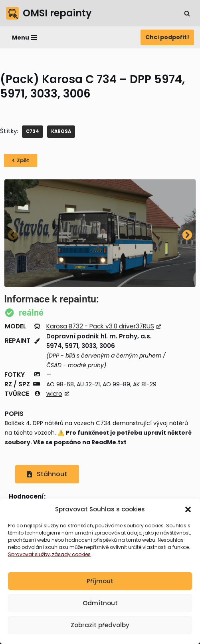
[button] (188, 509)
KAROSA (61, 131)
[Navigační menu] (25, 38)
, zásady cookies (70, 554)
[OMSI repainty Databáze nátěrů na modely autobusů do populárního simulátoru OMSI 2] (49, 13)
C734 (33, 131)
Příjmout (100, 581)
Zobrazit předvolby (100, 625)
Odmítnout (100, 603)
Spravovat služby (29, 554)
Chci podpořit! (167, 37)
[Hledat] (187, 13)
